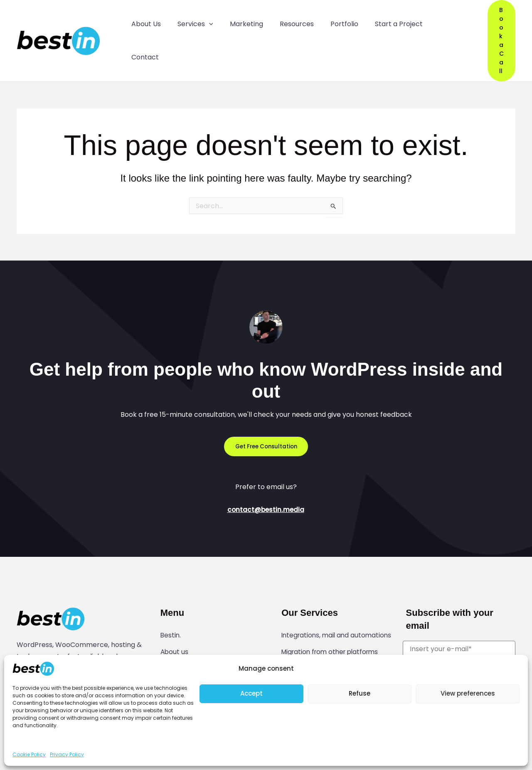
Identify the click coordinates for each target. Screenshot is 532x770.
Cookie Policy (29, 754)
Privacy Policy (67, 754)
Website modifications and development (325, 634)
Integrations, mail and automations (317, 600)
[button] (204, 22)
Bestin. (171, 596)
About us (175, 610)
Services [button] (190, 22)
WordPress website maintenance (336, 651)
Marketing (237, 21)
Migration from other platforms (333, 617)
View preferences (468, 693)
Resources (284, 21)
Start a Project (378, 21)
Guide (170, 624)
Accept (251, 693)
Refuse (360, 693)
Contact (429, 21)
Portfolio (328, 21)
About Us (144, 21)
